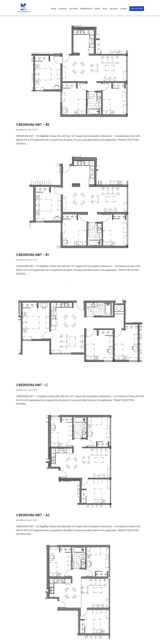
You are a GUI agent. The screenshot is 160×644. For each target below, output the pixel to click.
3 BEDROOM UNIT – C (32, 385)
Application (137, 9)
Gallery (97, 9)
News (105, 9)
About (54, 9)
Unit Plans (74, 9)
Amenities (63, 9)
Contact (124, 9)
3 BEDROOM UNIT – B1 (33, 255)
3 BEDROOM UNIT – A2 (33, 515)
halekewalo (23, 130)
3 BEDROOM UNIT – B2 (33, 125)
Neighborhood (86, 9)
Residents (114, 9)
